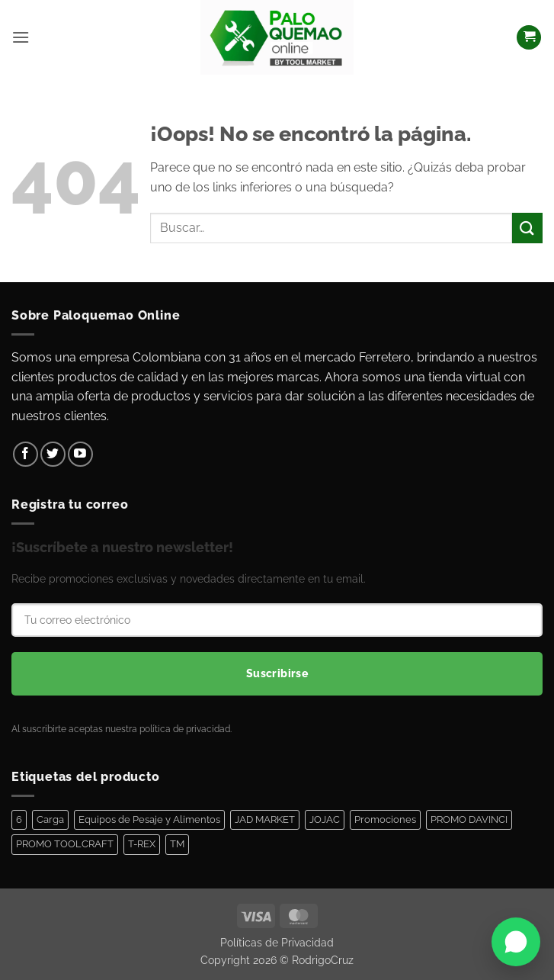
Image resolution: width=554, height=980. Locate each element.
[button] (21, 37)
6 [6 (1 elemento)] (19, 819)
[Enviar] (527, 228)
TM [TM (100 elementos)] (177, 844)
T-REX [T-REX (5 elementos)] (142, 844)
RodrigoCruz (323, 960)
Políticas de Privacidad (277, 942)
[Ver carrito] (529, 38)
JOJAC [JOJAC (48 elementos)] (325, 819)
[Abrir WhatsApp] (516, 942)
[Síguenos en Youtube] (80, 454)
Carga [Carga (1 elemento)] (50, 819)
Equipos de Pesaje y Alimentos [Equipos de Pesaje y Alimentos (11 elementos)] (149, 819)
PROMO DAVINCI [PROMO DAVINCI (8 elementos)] (469, 819)
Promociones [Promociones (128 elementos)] (385, 819)
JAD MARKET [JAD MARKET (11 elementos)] (265, 819)
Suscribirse (277, 673)
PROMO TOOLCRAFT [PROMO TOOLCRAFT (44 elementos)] (65, 844)
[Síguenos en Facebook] (26, 454)
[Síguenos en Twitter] (53, 454)
